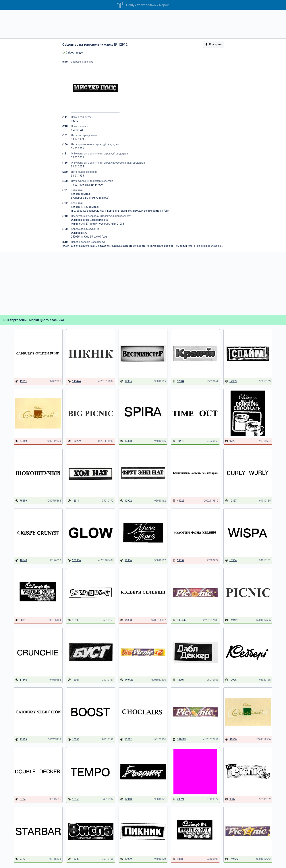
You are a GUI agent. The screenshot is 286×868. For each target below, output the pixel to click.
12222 (126, 740)
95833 (126, 620)
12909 (126, 859)
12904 (178, 381)
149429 (232, 859)
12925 (231, 680)
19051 (21, 381)
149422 (232, 620)
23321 (178, 799)
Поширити (213, 44)
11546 (21, 680)
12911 (74, 501)
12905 (126, 381)
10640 (21, 560)
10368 (126, 441)
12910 (126, 799)
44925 (178, 501)
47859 (21, 441)
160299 (74, 441)
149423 (127, 680)
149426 (179, 620)
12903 (231, 381)
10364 (231, 560)
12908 (74, 620)
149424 (74, 381)
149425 (179, 740)
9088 (178, 859)
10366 (74, 740)
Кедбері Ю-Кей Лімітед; (85, 207)
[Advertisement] (143, 24)
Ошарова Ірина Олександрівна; (90, 220)
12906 (126, 560)
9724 (20, 799)
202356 (74, 560)
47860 (231, 740)
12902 (126, 501)
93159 (21, 740)
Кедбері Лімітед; (81, 194)
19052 (178, 560)
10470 (178, 441)
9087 (230, 799)
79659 (21, 501)
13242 (74, 859)
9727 (20, 859)
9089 (20, 620)
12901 (74, 680)
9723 (230, 441)
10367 (231, 501)
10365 (74, 799)
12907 (178, 680)
